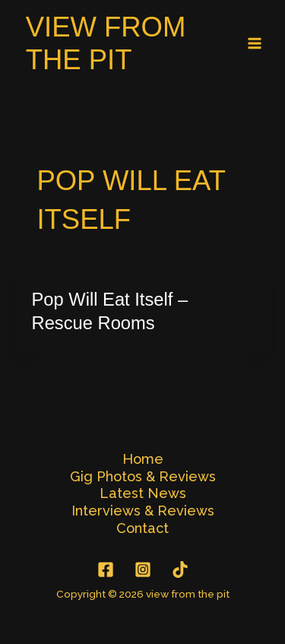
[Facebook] (106, 569)
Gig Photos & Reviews (143, 476)
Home (143, 459)
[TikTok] (180, 569)
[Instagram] (143, 569)
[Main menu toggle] (255, 44)
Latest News (143, 493)
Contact (142, 528)
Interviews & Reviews (143, 511)
